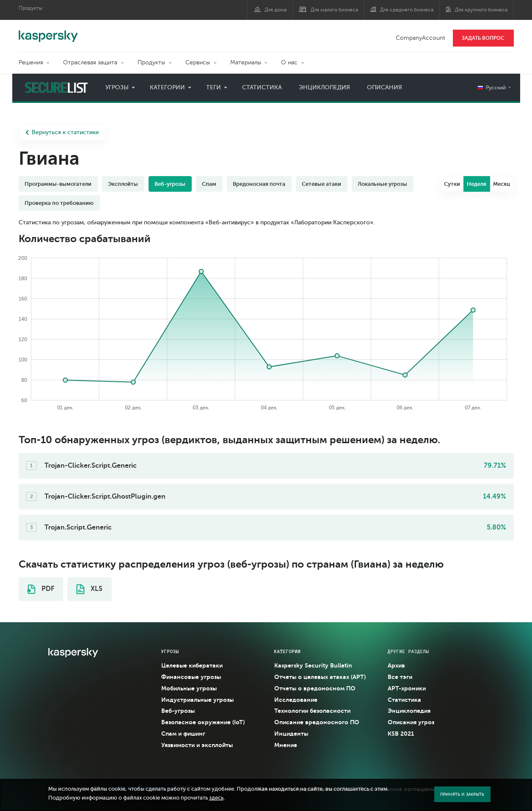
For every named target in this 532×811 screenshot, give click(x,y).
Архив (396, 665)
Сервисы (198, 62)
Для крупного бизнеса (481, 10)
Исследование (296, 700)
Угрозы (117, 87)
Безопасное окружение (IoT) (203, 722)
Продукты (151, 62)
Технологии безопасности (312, 711)
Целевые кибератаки (192, 665)
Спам (209, 184)
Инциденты (291, 734)
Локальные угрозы (382, 184)
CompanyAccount (420, 38)
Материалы (246, 62)
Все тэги (400, 677)
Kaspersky (48, 32)
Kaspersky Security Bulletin (313, 665)
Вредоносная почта (259, 184)
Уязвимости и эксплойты (197, 745)
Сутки (452, 184)
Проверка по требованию (59, 203)
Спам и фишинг (183, 734)
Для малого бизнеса (334, 10)
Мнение (286, 745)
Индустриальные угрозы (197, 700)
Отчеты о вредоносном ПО (315, 688)
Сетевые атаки (321, 184)
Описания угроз (411, 722)
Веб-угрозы (170, 184)
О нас (289, 62)
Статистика (262, 87)
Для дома (276, 10)
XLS (89, 589)
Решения (31, 62)
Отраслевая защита (90, 62)
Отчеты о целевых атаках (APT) (320, 677)
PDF (41, 589)
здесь (216, 798)
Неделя (477, 184)
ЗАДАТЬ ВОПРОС (483, 38)
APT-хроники (407, 688)
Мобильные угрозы (189, 688)
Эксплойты (123, 184)
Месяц (502, 184)
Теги (214, 87)
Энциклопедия (324, 87)
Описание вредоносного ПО (317, 722)
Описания (385, 87)
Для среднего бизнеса (407, 10)
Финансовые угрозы (191, 677)
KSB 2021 (401, 734)
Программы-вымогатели (58, 184)
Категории (167, 87)
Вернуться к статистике (62, 132)
